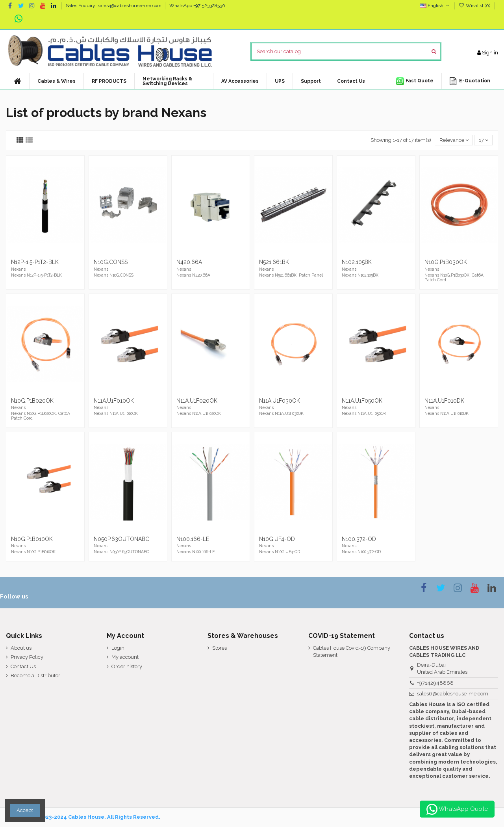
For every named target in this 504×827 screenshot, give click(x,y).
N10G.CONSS (111, 262)
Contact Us (23, 666)
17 (484, 140)
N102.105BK (357, 262)
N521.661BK (274, 262)
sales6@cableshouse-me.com (453, 694)
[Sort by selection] (454, 140)
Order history (127, 666)
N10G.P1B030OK (446, 262)
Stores (220, 648)
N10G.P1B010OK (32, 539)
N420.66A (189, 262)
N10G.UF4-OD (277, 539)
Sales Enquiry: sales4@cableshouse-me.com (114, 6)
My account (125, 657)
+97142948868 (435, 683)
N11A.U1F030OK (280, 401)
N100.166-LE (193, 539)
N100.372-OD (359, 539)
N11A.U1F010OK (114, 401)
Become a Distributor (35, 676)
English (435, 6)
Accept (25, 810)
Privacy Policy (27, 657)
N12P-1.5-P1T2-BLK (35, 262)
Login (118, 648)
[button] (240, 81)
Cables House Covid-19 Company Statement (352, 651)
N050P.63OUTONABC (121, 539)
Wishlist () (475, 6)
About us (21, 648)
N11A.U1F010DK (444, 401)
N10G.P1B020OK (32, 401)
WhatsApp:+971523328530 (197, 6)
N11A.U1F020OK (197, 401)
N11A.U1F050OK (362, 401)
